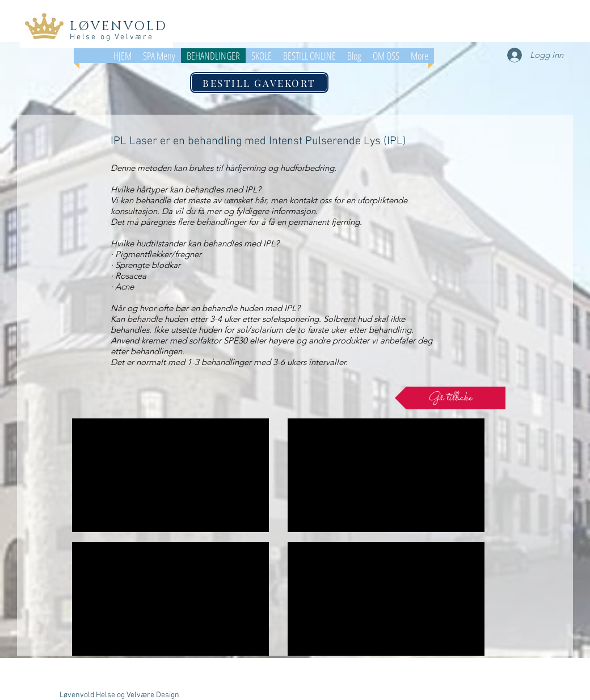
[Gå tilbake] (450, 398)
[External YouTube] (170, 475)
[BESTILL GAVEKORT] (259, 83)
